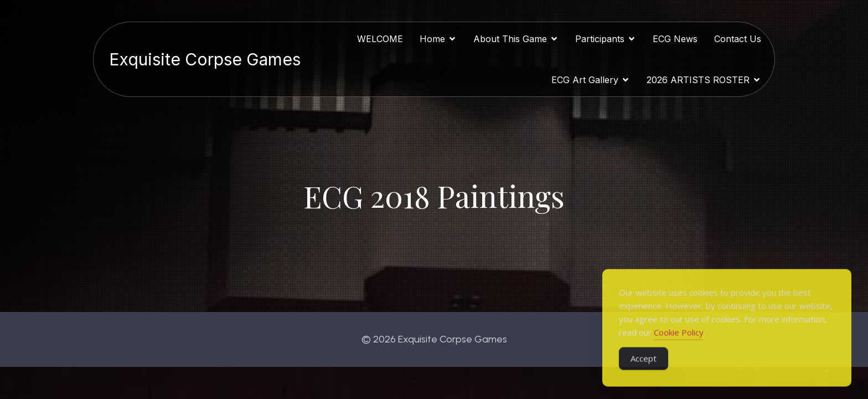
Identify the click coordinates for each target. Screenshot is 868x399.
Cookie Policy (679, 344)
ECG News (675, 39)
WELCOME (380, 39)
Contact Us (738, 39)
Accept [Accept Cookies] (644, 370)
